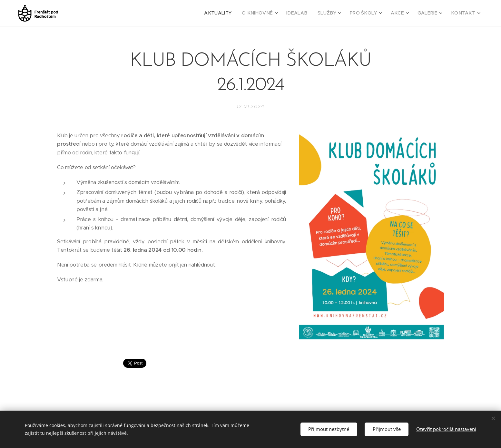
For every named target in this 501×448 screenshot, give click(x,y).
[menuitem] (236, 13)
